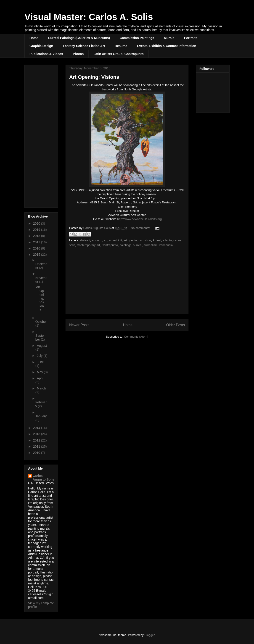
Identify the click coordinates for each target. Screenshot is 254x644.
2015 (37, 255)
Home (34, 38)
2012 (37, 440)
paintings (125, 245)
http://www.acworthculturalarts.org (139, 219)
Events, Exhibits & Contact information (167, 46)
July (40, 356)
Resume (121, 46)
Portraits (191, 38)
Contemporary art (88, 245)
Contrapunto (110, 245)
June (40, 362)
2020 (37, 223)
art (106, 240)
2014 (37, 428)
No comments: (141, 228)
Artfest (157, 240)
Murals (169, 38)
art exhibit (115, 240)
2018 (37, 236)
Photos (78, 54)
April (40, 378)
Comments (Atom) (136, 337)
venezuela (166, 245)
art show (146, 240)
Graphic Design (41, 46)
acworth (97, 240)
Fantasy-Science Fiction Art (84, 46)
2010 (37, 453)
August (42, 346)
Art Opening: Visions (94, 77)
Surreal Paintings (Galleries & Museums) (79, 38)
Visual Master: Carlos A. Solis (89, 17)
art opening (131, 240)
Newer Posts (79, 325)
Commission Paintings (137, 38)
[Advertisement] (127, 282)
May (40, 372)
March (41, 388)
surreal (138, 245)
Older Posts (176, 325)
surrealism (151, 245)
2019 (37, 230)
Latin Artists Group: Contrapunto (119, 54)
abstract (85, 240)
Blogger (149, 635)
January (41, 416)
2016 (37, 248)
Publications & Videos (46, 54)
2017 (37, 242)
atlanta (167, 240)
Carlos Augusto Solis (43, 478)
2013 (37, 434)
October (41, 322)
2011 (37, 447)
